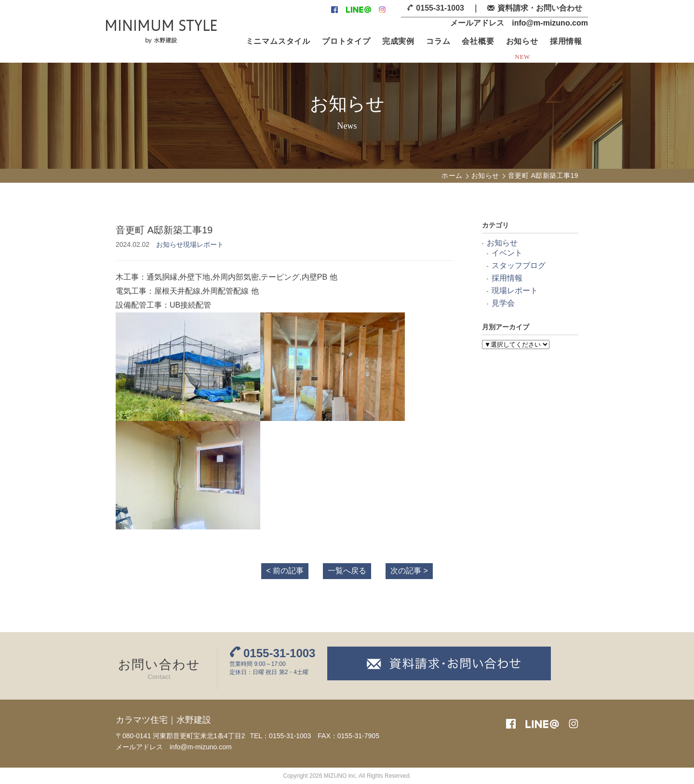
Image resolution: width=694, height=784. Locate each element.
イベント (507, 253)
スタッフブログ (519, 265)
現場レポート (203, 244)
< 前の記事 (285, 571)
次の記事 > (409, 571)
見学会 (503, 303)
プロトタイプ (346, 41)
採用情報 (566, 41)
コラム (438, 41)
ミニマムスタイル (278, 41)
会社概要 (478, 41)
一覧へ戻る (347, 571)
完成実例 (398, 41)
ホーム (452, 176)
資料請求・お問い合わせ (540, 8)
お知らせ (522, 41)
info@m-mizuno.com (550, 23)
